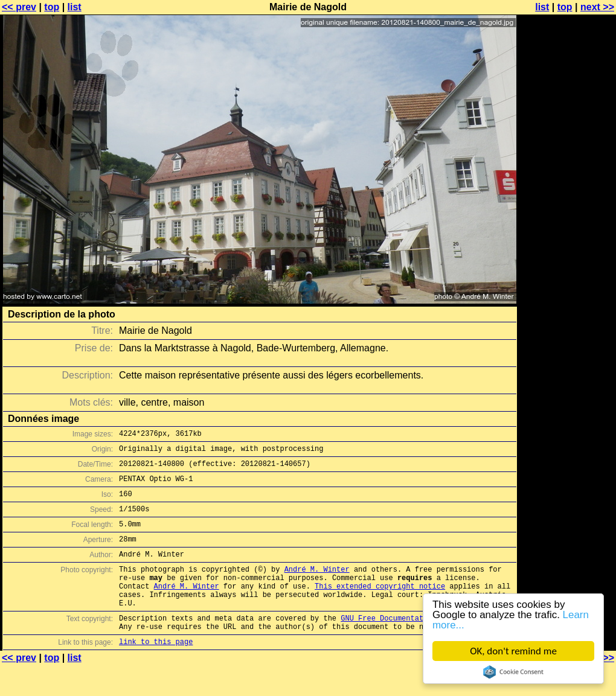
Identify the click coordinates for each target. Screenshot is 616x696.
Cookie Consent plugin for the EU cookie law (513, 672)
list (75, 7)
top (52, 7)
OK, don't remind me (513, 651)
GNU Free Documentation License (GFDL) (421, 645)
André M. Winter (317, 587)
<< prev (19, 7)
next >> (597, 7)
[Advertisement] (567, 155)
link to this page (156, 672)
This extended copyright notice (380, 608)
